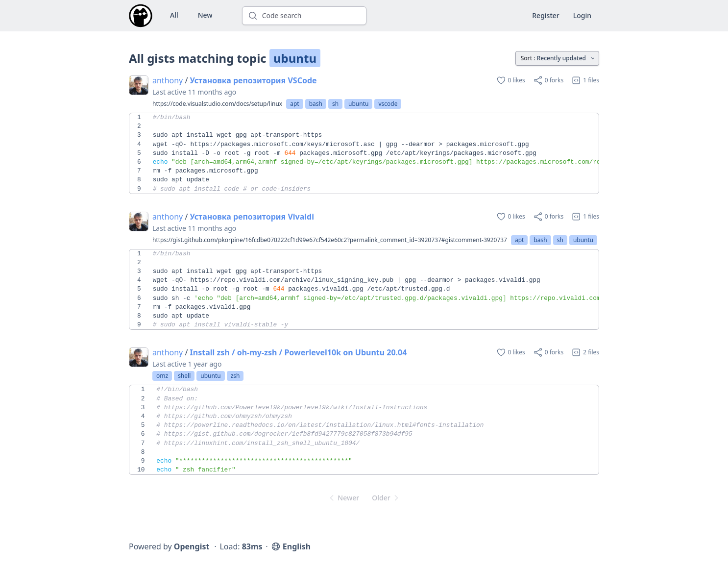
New (205, 15)
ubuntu (358, 104)
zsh (235, 376)
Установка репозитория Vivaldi (252, 217)
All (174, 15)
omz (162, 376)
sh (335, 104)
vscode (388, 104)
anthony (168, 80)
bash (316, 104)
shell (184, 376)
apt (294, 104)
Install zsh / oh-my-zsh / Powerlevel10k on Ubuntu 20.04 (299, 352)
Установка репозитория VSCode (254, 80)
